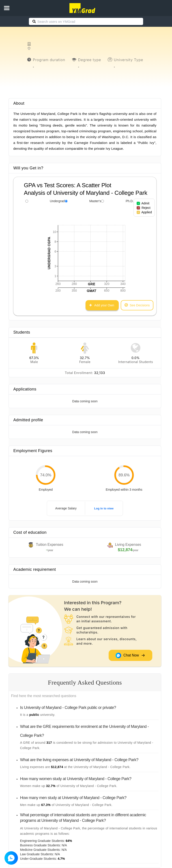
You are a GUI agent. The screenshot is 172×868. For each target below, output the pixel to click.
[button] (7, 8)
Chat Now (130, 655)
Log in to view (104, 508)
